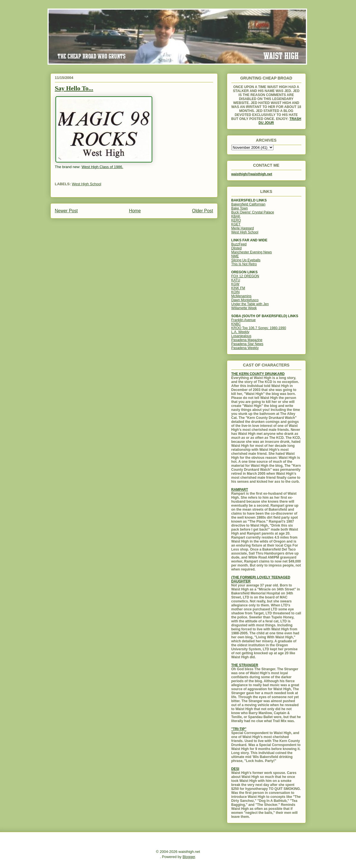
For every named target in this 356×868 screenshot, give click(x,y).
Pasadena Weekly (245, 348)
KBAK (236, 216)
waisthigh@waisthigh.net (252, 174)
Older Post (203, 211)
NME (235, 256)
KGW (235, 284)
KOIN (235, 292)
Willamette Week (244, 308)
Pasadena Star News (247, 344)
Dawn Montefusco (245, 300)
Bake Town (240, 208)
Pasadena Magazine (247, 340)
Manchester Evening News (252, 252)
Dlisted (237, 248)
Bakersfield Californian (248, 204)
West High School (86, 184)
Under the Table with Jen (250, 304)
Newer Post (66, 211)
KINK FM (238, 288)
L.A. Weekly (240, 332)
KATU (236, 280)
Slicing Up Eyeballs (246, 260)
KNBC (236, 324)
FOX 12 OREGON (245, 276)
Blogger (189, 857)
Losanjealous (241, 336)
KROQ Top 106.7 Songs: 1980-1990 (259, 328)
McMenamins (241, 296)
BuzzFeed (239, 244)
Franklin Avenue (244, 320)
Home (135, 211)
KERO (236, 220)
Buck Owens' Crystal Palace (253, 212)
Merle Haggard (243, 228)
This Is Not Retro (244, 264)
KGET (236, 224)
